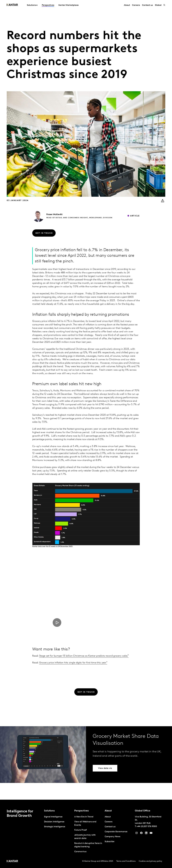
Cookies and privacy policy (150, 861)
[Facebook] (141, 834)
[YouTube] (146, 834)
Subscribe (110, 842)
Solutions (31, 5)
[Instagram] (137, 834)
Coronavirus (80, 852)
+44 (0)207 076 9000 (147, 826)
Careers (136, 5)
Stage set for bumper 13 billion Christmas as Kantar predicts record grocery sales (83, 656)
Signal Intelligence (53, 817)
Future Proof (80, 830)
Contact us (147, 5)
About (127, 5)
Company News (112, 837)
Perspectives (48, 5)
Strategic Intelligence (55, 827)
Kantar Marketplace (68, 5)
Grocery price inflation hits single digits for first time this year (73, 663)
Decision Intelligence (54, 822)
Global (158, 5)
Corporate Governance (116, 832)
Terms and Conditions (126, 861)
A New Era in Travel (84, 817)
